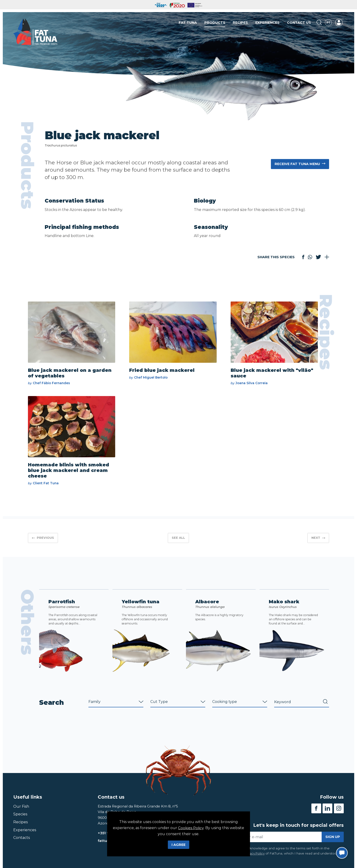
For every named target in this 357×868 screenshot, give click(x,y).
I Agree (178, 845)
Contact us (299, 23)
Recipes (240, 23)
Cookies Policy (191, 828)
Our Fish (21, 813)
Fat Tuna (188, 23)
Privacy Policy (255, 860)
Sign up (333, 844)
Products (215, 23)
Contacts (22, 844)
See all (178, 540)
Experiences (267, 23)
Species (20, 821)
